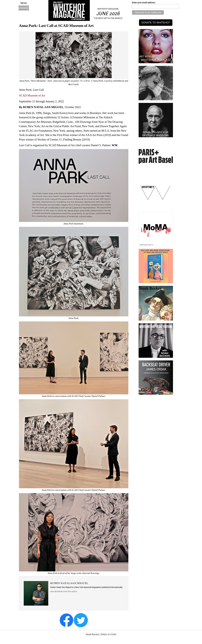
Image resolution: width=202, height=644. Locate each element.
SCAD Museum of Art (32, 95)
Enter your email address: (144, 3)
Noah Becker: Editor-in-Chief (101, 634)
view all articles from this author (64, 591)
